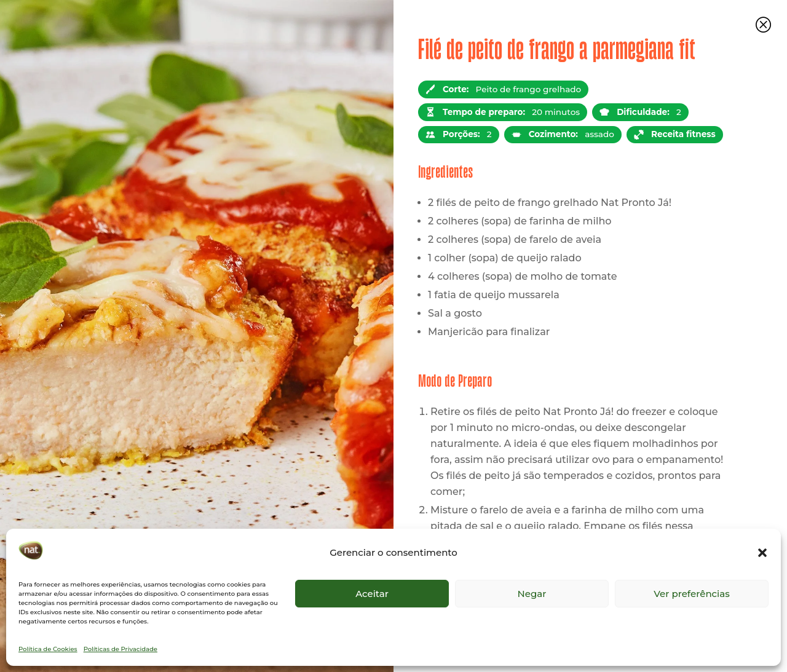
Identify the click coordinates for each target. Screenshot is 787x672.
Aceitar (372, 594)
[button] (762, 553)
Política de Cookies (48, 649)
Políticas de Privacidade (121, 649)
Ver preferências (691, 594)
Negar (532, 594)
